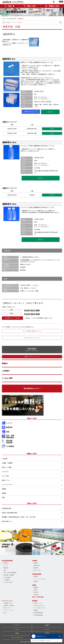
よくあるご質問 (7, 378)
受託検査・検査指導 (10, 442)
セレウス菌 (5, 476)
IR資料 (35, 590)
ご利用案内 (6, 371)
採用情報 (35, 601)
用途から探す (30, 6)
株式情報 (36, 595)
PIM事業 (34, 561)
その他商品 (10, 446)
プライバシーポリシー (17, 637)
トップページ (17, 625)
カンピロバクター (7, 485)
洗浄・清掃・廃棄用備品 (11, 437)
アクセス (17, 629)
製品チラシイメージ (31, 112)
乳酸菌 (4, 489)
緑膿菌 (4, 493)
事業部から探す (52, 6)
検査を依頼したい (7, 521)
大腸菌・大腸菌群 (7, 463)
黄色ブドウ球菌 (7, 467)
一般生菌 (5, 459)
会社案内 (47, 625)
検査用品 (9, 427)
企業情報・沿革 (8, 603)
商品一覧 (9, 6)
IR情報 (34, 585)
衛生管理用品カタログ (31, 389)
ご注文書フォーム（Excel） (12, 318)
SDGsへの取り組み (38, 597)
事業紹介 (5, 363)
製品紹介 (36, 581)
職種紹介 (36, 610)
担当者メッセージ (38, 603)
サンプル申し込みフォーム (32, 331)
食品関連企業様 (7, 508)
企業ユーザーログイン (31, 357)
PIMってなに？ (38, 570)
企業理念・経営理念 (9, 605)
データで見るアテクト (39, 608)
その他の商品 (7, 577)
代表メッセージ (8, 608)
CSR (5, 613)
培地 (8, 432)
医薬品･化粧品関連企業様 (10, 513)
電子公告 (36, 592)
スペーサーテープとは (39, 579)
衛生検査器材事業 (7, 561)
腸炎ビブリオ (6, 480)
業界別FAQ (37, 565)
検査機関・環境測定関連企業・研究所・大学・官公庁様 (19, 517)
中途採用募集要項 (38, 615)
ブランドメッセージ (9, 610)
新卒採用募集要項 (38, 613)
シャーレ (9, 423)
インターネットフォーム (32, 338)
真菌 (3, 498)
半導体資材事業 (37, 574)
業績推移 (36, 587)
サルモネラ (5, 472)
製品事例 (36, 568)
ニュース (47, 629)
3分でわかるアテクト (39, 605)
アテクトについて (7, 601)
